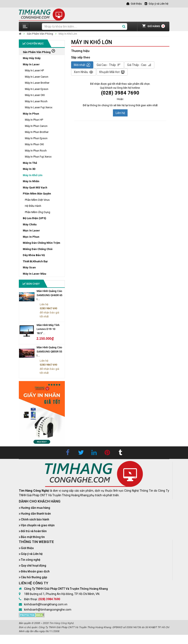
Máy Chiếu (30, 224)
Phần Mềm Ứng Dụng (38, 212)
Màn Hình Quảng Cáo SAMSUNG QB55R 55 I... (49, 351)
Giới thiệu (27, 548)
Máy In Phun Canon (36, 126)
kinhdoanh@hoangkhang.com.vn (46, 604)
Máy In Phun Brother (37, 132)
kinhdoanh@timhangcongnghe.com (48, 610)
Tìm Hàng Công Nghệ (61, 623)
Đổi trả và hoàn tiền (34, 531)
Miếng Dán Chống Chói (38, 249)
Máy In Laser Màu (35, 274)
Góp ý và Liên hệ (32, 554)
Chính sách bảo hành (35, 519)
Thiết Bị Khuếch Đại (35, 261)
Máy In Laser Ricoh (36, 101)
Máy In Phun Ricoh (36, 151)
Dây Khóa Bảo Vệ (34, 255)
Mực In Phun (31, 237)
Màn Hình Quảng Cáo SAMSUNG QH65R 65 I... (49, 295)
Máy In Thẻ (30, 163)
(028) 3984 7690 (49, 599)
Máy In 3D (29, 169)
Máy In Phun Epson (36, 138)
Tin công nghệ (31, 560)
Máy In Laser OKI (35, 95)
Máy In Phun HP (34, 120)
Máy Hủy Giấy (32, 58)
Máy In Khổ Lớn (68, 34)
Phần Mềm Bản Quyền (37, 194)
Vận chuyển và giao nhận (38, 525)
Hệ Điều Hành (33, 206)
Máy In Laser (31, 64)
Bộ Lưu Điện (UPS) (35, 218)
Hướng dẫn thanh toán (36, 514)
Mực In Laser (31, 230)
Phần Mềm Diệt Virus (37, 200)
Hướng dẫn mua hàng (36, 508)
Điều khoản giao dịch (35, 571)
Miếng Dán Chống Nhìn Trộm (42, 243)
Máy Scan (29, 267)
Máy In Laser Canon (37, 77)
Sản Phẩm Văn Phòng (40, 34)
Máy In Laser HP (34, 70)
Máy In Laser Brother (37, 83)
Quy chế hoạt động (34, 566)
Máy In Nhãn (31, 181)
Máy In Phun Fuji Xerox (38, 157)
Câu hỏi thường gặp (34, 577)
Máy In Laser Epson (37, 89)
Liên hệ (120, 113)
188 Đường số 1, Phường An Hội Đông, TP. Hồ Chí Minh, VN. (62, 594)
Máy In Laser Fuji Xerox (39, 107)
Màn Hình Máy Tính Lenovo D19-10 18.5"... (48, 329)
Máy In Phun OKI (34, 144)
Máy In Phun (31, 114)
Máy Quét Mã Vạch (35, 188)
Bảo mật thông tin (33, 537)
